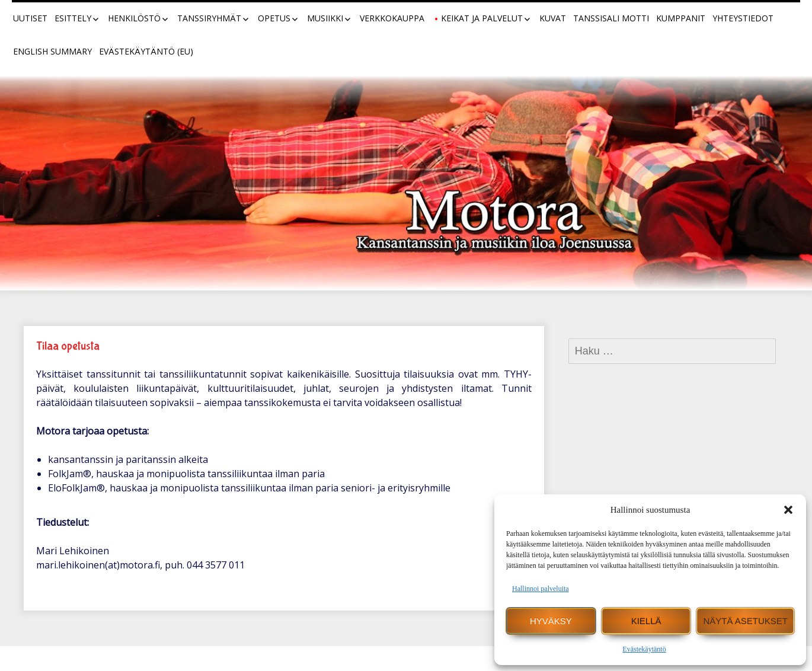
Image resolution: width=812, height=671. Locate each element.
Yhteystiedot (743, 18)
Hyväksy (551, 621)
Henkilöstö (134, 18)
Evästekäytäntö (644, 649)
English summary (52, 51)
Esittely (73, 18)
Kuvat (553, 18)
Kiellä (646, 621)
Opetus (274, 18)
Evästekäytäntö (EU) (146, 51)
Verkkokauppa (392, 18)
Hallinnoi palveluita (541, 589)
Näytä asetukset (745, 621)
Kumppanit (681, 18)
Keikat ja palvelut (482, 18)
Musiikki (325, 18)
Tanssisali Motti (611, 18)
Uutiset (30, 18)
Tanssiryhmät (209, 18)
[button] (788, 510)
